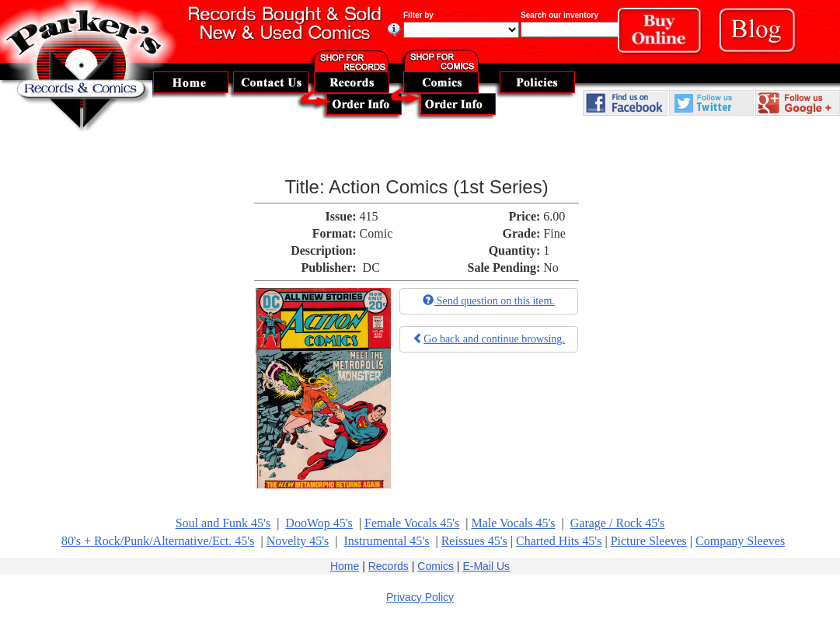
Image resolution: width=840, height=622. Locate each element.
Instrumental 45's (386, 541)
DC (371, 268)
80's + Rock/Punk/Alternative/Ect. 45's (158, 541)
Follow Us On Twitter (711, 103)
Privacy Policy (420, 597)
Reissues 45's (474, 541)
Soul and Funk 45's (223, 523)
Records (389, 566)
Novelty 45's (298, 541)
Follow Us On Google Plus (798, 103)
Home (345, 566)
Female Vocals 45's (412, 523)
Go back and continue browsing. (489, 339)
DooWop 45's (319, 523)
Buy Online (664, 35)
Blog (763, 34)
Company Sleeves (740, 541)
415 (369, 216)
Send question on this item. (489, 301)
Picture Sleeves (649, 541)
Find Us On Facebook (625, 103)
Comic (376, 233)
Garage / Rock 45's (618, 523)
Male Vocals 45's (514, 523)
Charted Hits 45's (559, 541)
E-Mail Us (486, 566)
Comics (436, 566)
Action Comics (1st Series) (439, 187)
